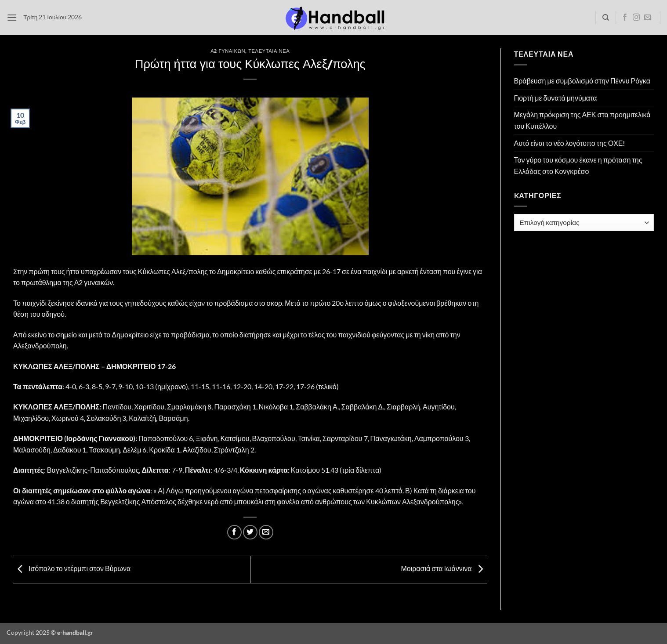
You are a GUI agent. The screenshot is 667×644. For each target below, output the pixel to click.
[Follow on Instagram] (636, 18)
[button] (12, 17)
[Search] (606, 18)
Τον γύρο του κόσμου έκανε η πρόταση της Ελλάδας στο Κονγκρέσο (578, 165)
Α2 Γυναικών (228, 51)
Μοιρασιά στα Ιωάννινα (444, 568)
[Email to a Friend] (266, 532)
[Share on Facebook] (234, 532)
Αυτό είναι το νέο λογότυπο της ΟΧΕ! (570, 143)
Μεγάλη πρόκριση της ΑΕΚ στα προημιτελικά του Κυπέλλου (582, 120)
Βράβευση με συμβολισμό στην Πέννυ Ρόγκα (582, 81)
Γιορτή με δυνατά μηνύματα (556, 98)
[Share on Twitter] (250, 532)
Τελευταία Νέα (269, 51)
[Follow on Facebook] (625, 18)
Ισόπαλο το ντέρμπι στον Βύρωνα (72, 568)
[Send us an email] (648, 18)
